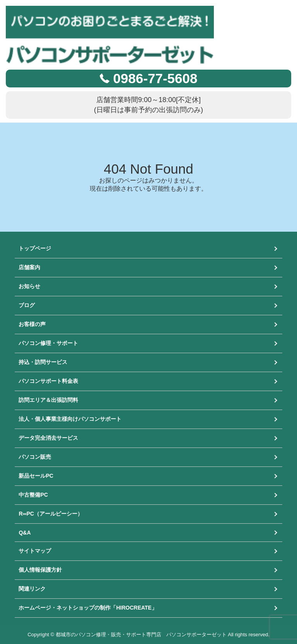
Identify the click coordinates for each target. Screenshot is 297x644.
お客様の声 (32, 324)
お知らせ (29, 286)
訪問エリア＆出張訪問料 (48, 400)
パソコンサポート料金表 (48, 381)
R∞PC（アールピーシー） (51, 514)
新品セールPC (36, 476)
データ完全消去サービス (48, 438)
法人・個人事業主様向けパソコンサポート (70, 419)
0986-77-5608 (155, 78)
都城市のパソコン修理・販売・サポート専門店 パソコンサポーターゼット (141, 635)
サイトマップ (35, 551)
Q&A (25, 533)
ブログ (27, 305)
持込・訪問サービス (43, 362)
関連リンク (32, 589)
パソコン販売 (35, 457)
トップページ (35, 248)
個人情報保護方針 (40, 570)
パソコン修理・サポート (48, 343)
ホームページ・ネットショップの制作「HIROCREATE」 (88, 608)
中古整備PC (33, 495)
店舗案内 (29, 267)
